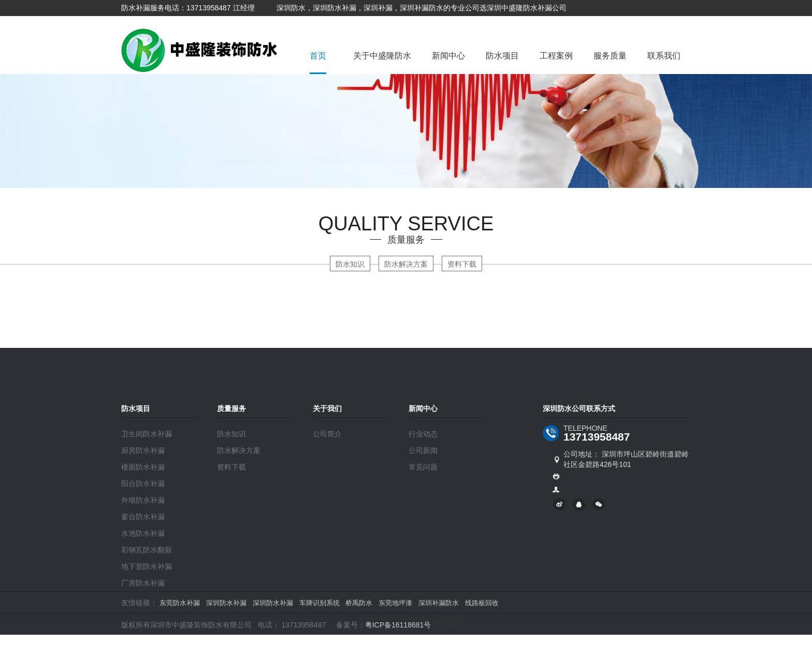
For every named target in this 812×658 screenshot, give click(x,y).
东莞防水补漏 (180, 603)
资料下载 (462, 264)
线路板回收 (482, 603)
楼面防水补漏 (143, 467)
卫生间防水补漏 (147, 434)
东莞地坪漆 (395, 603)
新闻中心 (448, 56)
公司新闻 (423, 450)
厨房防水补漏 (143, 450)
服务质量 (610, 56)
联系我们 (664, 56)
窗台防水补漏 (143, 517)
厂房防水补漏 (143, 583)
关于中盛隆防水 (382, 56)
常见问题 (423, 467)
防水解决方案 (406, 264)
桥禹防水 (359, 603)
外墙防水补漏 (143, 500)
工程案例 (556, 56)
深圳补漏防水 (439, 603)
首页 (318, 56)
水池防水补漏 (143, 533)
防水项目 (502, 56)
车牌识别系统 (320, 603)
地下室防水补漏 (147, 566)
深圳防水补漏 (226, 603)
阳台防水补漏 (143, 484)
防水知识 (350, 264)
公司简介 (327, 434)
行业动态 (423, 434)
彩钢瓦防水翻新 (147, 550)
